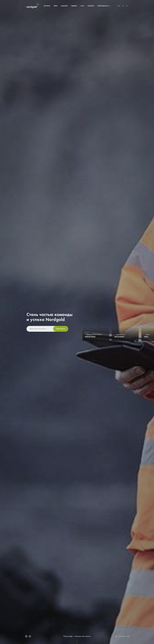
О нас (82, 6)
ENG (119, 6)
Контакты (91, 6)
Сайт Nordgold (103, 6)
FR (127, 6)
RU (123, 6)
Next (128, 637)
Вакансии (64, 6)
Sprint (56, 6)
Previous (117, 637)
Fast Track (47, 6)
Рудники (74, 6)
